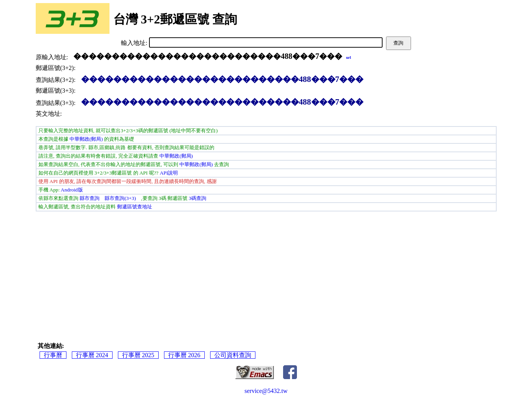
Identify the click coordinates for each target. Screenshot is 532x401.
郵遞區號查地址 (135, 207)
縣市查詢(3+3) (120, 198)
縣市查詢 (89, 198)
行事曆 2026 (184, 355)
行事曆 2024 (92, 355)
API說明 (169, 173)
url (349, 57)
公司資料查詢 (233, 355)
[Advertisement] (266, 269)
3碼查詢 (197, 198)
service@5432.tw (266, 391)
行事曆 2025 (138, 355)
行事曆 (53, 355)
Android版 (72, 190)
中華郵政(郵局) (86, 139)
